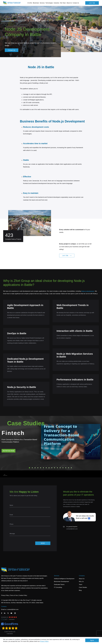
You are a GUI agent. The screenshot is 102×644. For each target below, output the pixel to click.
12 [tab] (60, 468)
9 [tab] (52, 468)
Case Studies (83, 587)
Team (81, 584)
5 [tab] (41, 468)
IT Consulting (58, 587)
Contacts (4, 607)
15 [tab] (69, 468)
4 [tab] (38, 468)
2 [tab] (32, 468)
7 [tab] (46, 468)
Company (82, 576)
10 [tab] (55, 468)
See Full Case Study (8, 451)
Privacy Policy (44, 641)
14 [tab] (66, 468)
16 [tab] (71, 468)
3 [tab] (35, 468)
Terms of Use (14, 595)
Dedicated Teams (59, 584)
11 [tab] (57, 468)
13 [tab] (63, 468)
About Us (82, 579)
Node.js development (88, 291)
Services (57, 576)
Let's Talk (92, 3)
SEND (43, 543)
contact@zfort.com (72, 529)
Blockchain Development (61, 582)
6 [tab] (43, 468)
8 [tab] (49, 468)
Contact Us (76, 3)
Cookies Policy (23, 595)
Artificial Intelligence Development (64, 579)
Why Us (81, 582)
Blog (80, 590)
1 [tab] (29, 468)
